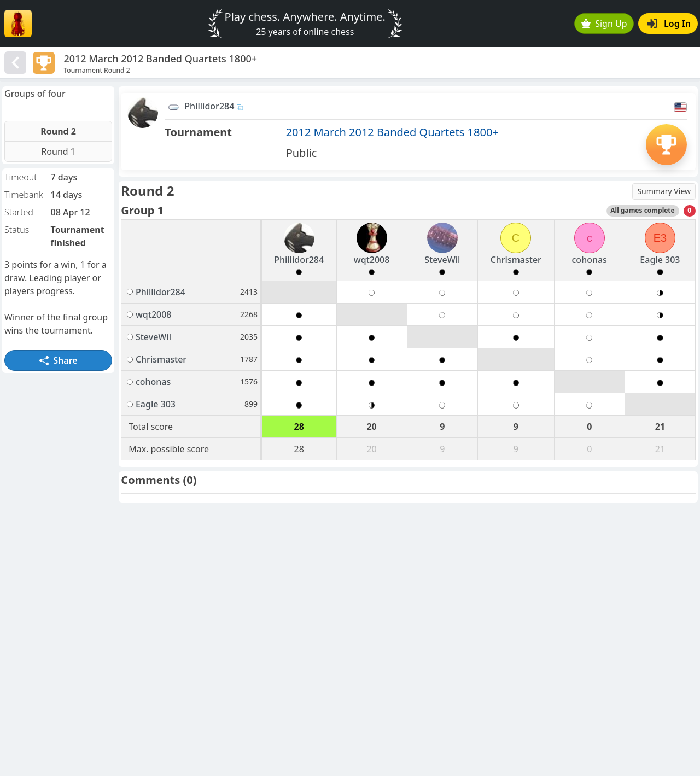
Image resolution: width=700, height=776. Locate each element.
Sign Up (604, 24)
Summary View (664, 191)
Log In (669, 24)
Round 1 (58, 151)
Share (59, 360)
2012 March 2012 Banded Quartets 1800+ (392, 132)
